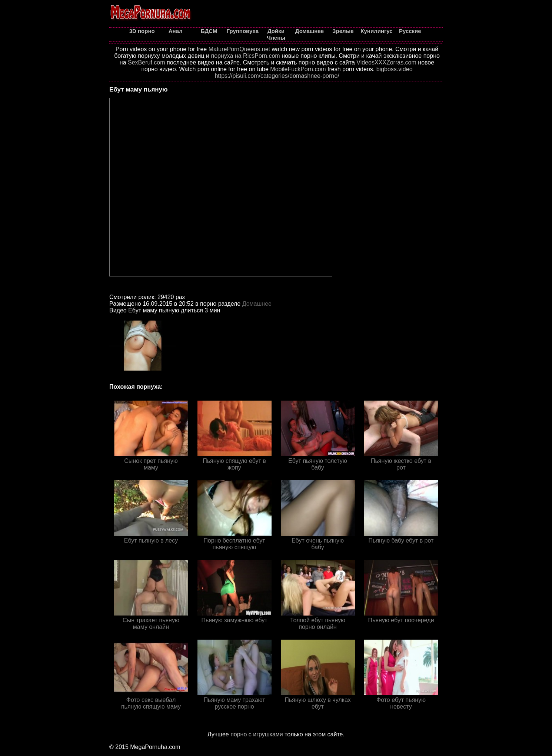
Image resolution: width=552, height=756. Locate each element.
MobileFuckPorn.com (298, 69)
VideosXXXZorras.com (386, 62)
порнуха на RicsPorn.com (245, 56)
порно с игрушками (257, 734)
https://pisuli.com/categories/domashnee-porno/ (277, 76)
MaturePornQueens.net (239, 49)
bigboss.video (395, 69)
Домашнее (257, 304)
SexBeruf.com (146, 62)
